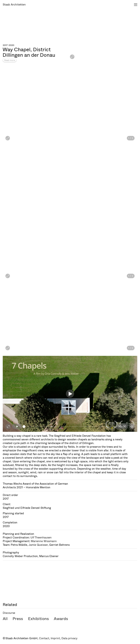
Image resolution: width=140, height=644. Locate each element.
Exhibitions (38, 619)
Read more (10, 60)
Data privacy (69, 638)
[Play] (17, 426)
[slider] (69, 427)
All (5, 619)
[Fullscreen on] (8, 426)
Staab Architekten (14, 5)
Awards (61, 619)
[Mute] (132, 426)
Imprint (55, 638)
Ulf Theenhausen (41, 538)
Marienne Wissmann (44, 541)
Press (18, 619)
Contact (44, 638)
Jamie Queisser (38, 545)
